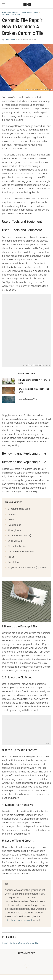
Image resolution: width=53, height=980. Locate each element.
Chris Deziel (10, 40)
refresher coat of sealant (18, 920)
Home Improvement (10, 13)
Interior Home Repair (11, 15)
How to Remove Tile (27, 400)
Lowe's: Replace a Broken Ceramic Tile (20, 943)
